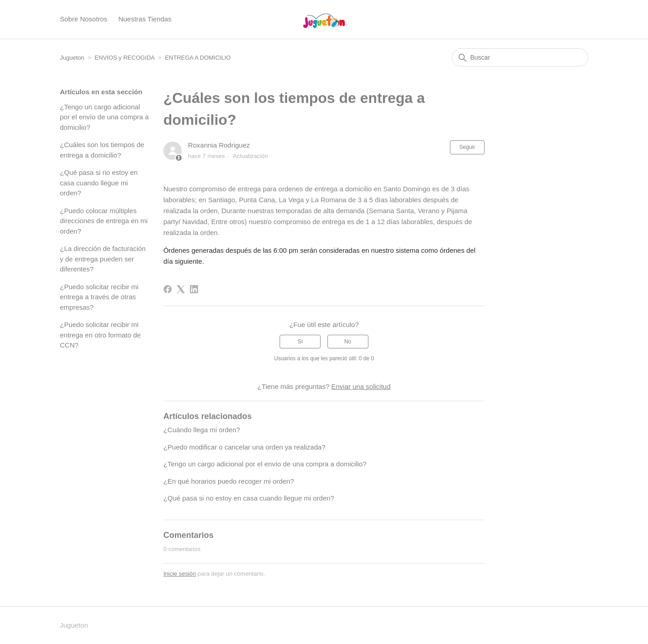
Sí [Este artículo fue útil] (300, 342)
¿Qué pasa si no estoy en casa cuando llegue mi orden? (99, 183)
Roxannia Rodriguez (219, 145)
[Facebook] (168, 289)
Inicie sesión (180, 574)
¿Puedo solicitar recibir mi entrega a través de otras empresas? (99, 297)
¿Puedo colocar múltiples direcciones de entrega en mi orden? (104, 221)
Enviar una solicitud (361, 386)
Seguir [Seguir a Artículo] (467, 147)
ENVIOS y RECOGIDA (125, 58)
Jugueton (72, 58)
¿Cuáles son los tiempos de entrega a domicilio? (102, 150)
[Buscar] (520, 57)
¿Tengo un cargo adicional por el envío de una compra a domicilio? (105, 117)
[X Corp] (181, 289)
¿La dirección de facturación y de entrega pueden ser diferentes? (103, 259)
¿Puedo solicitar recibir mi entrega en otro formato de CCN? (101, 335)
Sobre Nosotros (84, 19)
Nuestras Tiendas (145, 19)
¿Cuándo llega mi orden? (202, 430)
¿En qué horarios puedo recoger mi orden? (229, 481)
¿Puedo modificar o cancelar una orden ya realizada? (245, 447)
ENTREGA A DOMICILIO (198, 58)
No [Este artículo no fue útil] (348, 342)
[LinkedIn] (194, 289)
